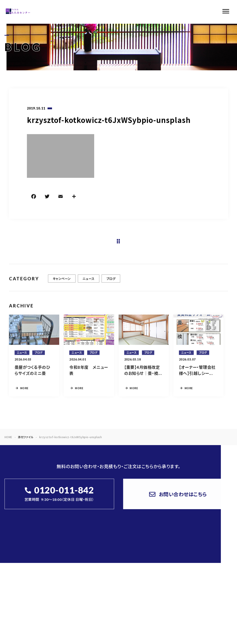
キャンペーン (62, 282)
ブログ (111, 282)
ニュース (89, 282)
